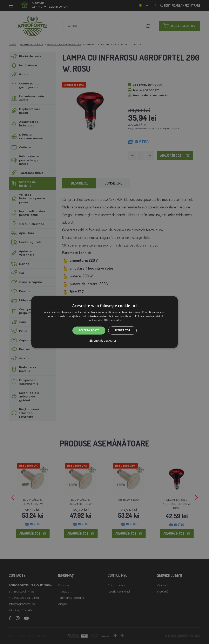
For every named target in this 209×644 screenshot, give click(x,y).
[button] (104, 341)
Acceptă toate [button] (89, 330)
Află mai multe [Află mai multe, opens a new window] (112, 320)
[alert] (104, 322)
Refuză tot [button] (122, 330)
